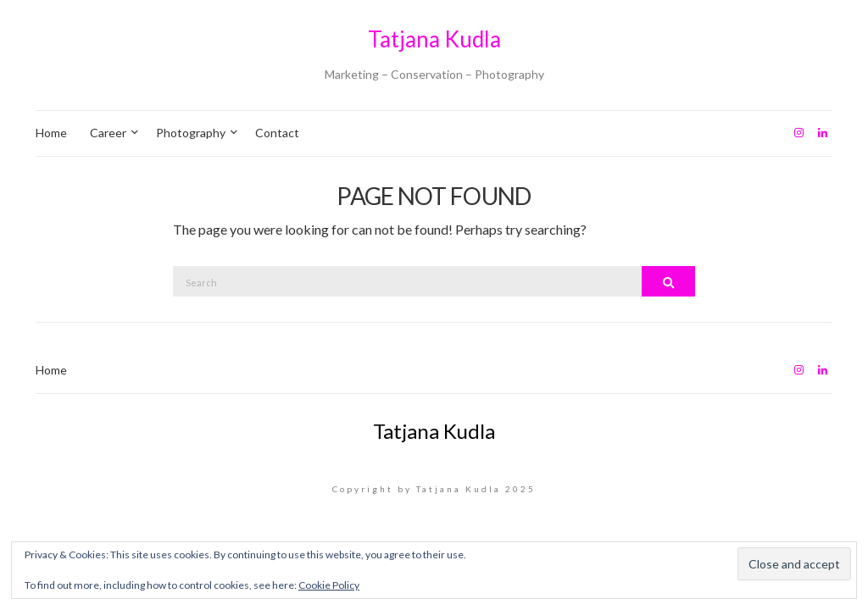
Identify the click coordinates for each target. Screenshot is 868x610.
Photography (191, 133)
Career (108, 133)
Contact (277, 133)
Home (51, 133)
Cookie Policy (329, 585)
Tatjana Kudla (434, 39)
